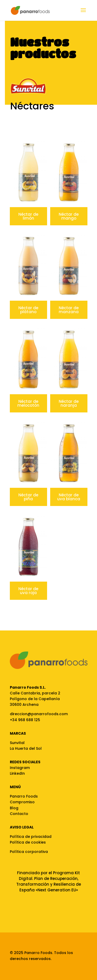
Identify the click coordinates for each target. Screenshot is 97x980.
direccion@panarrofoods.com (39, 714)
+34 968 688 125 (25, 720)
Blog (14, 808)
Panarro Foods (24, 796)
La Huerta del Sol (26, 748)
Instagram (20, 768)
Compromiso (22, 802)
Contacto (19, 814)
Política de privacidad (31, 837)
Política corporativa (29, 852)
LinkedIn (17, 773)
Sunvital (17, 743)
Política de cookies (28, 842)
